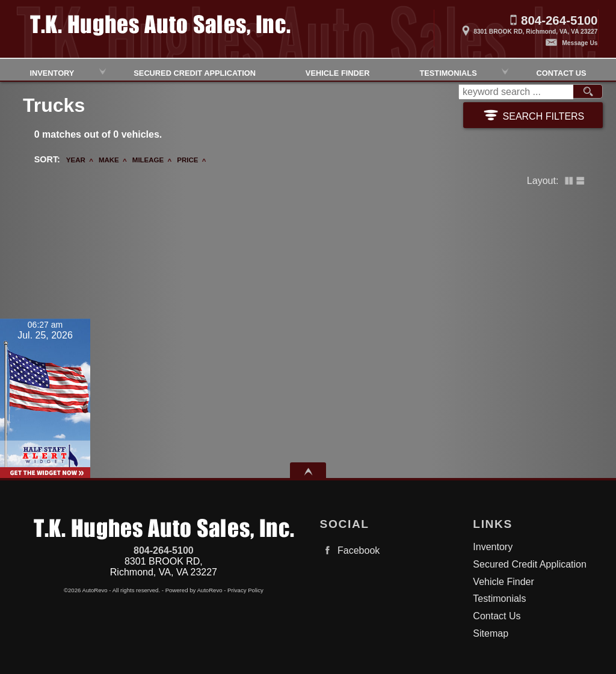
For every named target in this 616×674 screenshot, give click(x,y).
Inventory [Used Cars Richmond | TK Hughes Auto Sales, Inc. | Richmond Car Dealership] (52, 72)
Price (187, 160)
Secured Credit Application (195, 72)
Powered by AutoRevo (194, 590)
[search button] (588, 92)
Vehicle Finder (503, 582)
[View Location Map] (516, 27)
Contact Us (497, 616)
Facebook (350, 550)
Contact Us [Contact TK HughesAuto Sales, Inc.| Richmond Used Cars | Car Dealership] (562, 72)
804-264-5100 (164, 550)
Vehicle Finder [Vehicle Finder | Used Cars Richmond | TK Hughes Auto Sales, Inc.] (338, 72)
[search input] (516, 92)
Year (76, 160)
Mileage (148, 160)
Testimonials (448, 72)
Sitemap (491, 633)
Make (109, 160)
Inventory (493, 547)
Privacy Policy (245, 590)
